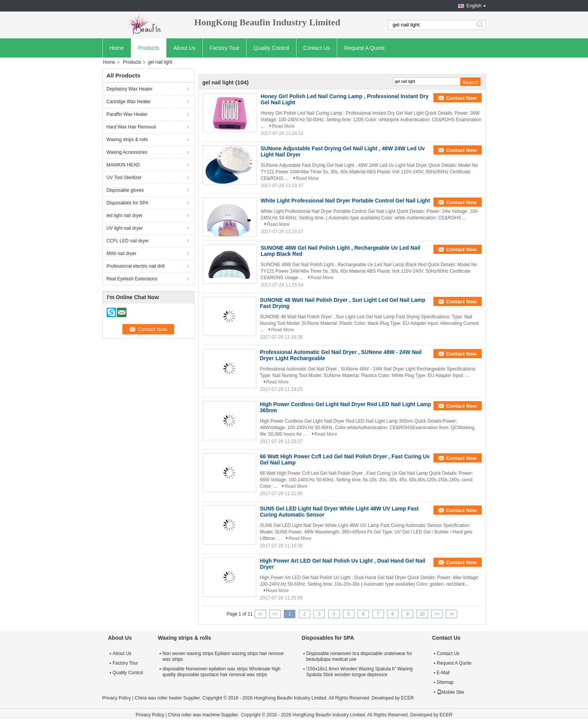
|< (260, 614)
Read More (283, 126)
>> (437, 614)
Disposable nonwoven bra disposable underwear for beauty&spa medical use (359, 656)
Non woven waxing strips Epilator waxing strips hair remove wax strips (223, 656)
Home (117, 48)
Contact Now (461, 98)
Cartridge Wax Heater (129, 102)
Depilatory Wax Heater (130, 89)
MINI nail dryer (122, 254)
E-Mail (443, 673)
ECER (408, 698)
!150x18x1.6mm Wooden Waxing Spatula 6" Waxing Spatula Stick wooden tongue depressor (359, 672)
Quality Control (271, 48)
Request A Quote (364, 48)
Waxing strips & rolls (127, 140)
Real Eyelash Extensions (132, 279)
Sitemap (445, 682)
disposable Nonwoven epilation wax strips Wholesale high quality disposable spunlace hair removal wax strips (222, 672)
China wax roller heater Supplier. (169, 698)
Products (149, 48)
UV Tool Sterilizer (124, 178)
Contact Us (317, 48)
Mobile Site (450, 692)
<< (275, 614)
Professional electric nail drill (136, 266)
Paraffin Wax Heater (127, 114)
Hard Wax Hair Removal (131, 127)
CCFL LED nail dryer (128, 241)
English (474, 6)
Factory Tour (225, 48)
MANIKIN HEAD (123, 165)
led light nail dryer (125, 216)
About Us (184, 48)
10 (422, 614)
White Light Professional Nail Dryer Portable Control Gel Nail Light (346, 201)
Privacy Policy (117, 698)
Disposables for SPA (128, 203)
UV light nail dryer (125, 228)
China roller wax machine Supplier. (204, 715)
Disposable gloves (125, 190)
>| (451, 614)
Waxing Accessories (127, 152)
